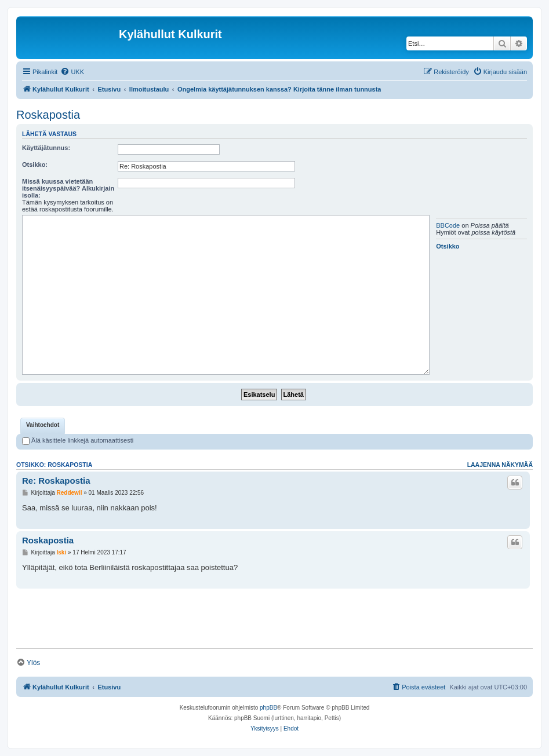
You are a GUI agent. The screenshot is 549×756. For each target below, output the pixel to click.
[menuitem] (72, 72)
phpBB (268, 708)
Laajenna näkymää (500, 465)
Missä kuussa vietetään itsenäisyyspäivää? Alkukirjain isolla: (68, 188)
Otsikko (448, 246)
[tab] (43, 426)
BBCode (448, 225)
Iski (62, 552)
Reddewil (70, 493)
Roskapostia (48, 115)
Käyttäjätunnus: (46, 148)
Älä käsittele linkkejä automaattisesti (78, 440)
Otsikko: (35, 165)
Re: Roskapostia (56, 481)
